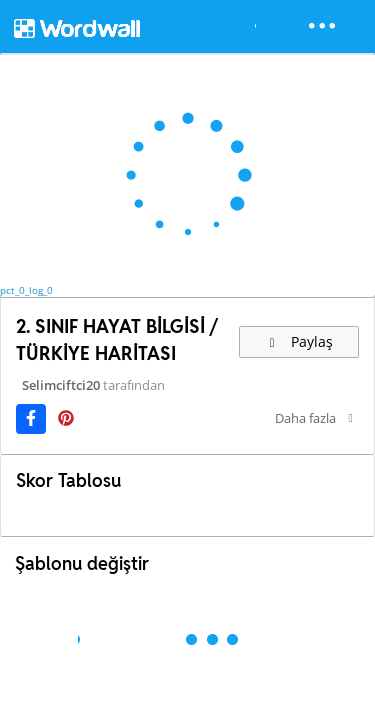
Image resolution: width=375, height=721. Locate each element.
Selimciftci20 (61, 385)
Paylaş (299, 341)
